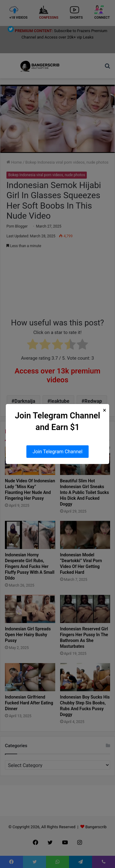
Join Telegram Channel (57, 452)
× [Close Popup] (105, 410)
